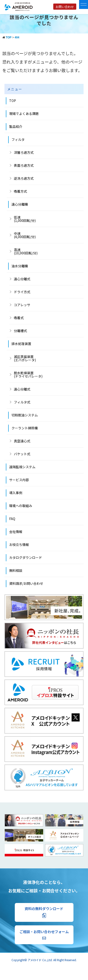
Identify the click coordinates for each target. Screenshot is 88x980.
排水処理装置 (21, 344)
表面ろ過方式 (24, 165)
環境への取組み (21, 506)
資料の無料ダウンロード (44, 912)
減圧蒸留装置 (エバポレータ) (25, 358)
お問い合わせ (65, 7)
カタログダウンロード (26, 557)
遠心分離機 (20, 204)
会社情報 (16, 532)
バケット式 (22, 454)
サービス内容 (19, 480)
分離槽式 (20, 331)
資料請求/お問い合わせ (26, 583)
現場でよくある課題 (24, 114)
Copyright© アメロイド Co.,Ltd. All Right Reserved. (44, 960)
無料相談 (16, 570)
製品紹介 (16, 126)
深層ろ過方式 (24, 152)
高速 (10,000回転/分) (26, 251)
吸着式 (19, 318)
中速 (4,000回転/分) (25, 235)
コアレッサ (22, 305)
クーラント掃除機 (25, 428)
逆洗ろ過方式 (24, 178)
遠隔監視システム (22, 467)
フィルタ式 (22, 402)
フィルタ (18, 139)
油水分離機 (20, 266)
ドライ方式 (22, 292)
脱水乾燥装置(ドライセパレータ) (28, 374)
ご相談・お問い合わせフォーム (44, 934)
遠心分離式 (22, 279)
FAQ (12, 519)
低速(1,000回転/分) (25, 219)
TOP (13, 101)
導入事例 (16, 493)
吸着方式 (20, 191)
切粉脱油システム (25, 415)
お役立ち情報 (19, 545)
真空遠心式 (22, 441)
